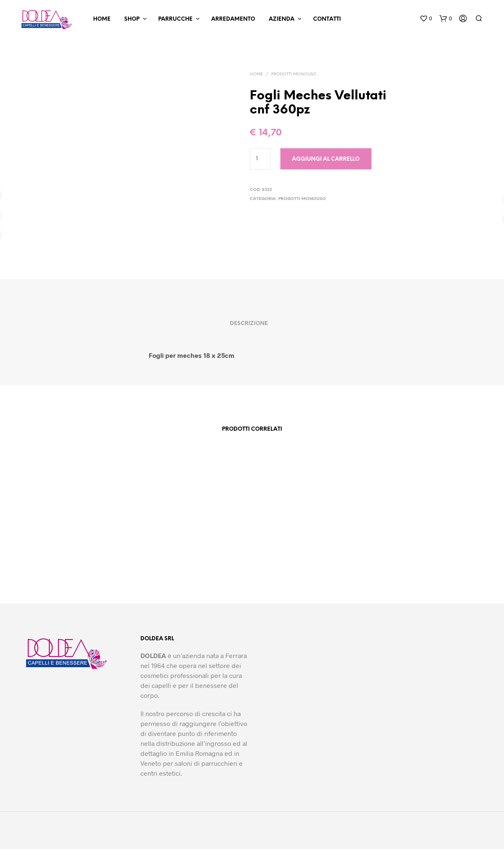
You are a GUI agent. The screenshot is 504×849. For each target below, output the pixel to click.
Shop (132, 19)
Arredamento (233, 19)
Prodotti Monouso (294, 74)
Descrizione (249, 324)
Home (102, 19)
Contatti (327, 19)
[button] (426, 19)
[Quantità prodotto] (260, 159)
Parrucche (175, 19)
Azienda (282, 19)
